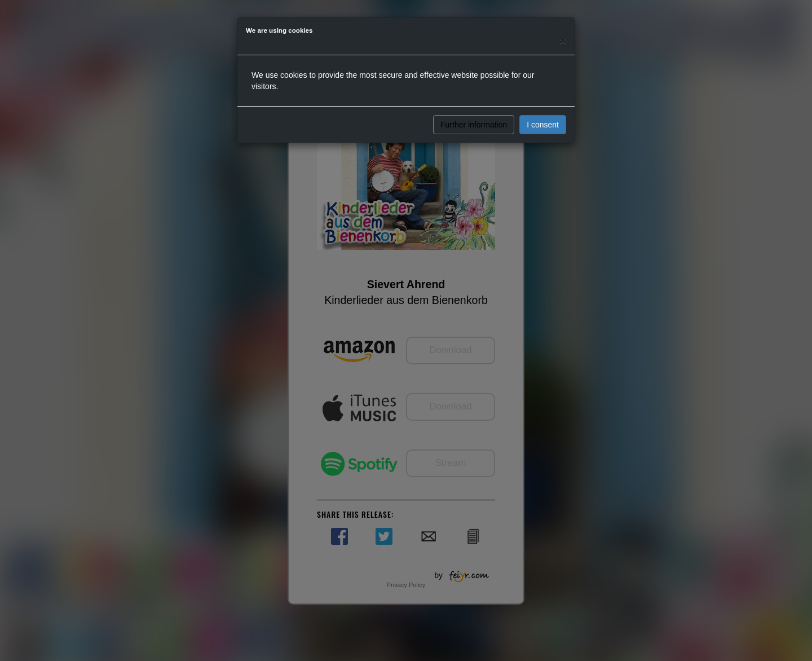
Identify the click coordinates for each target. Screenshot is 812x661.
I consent (543, 125)
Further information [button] (474, 125)
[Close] (563, 40)
